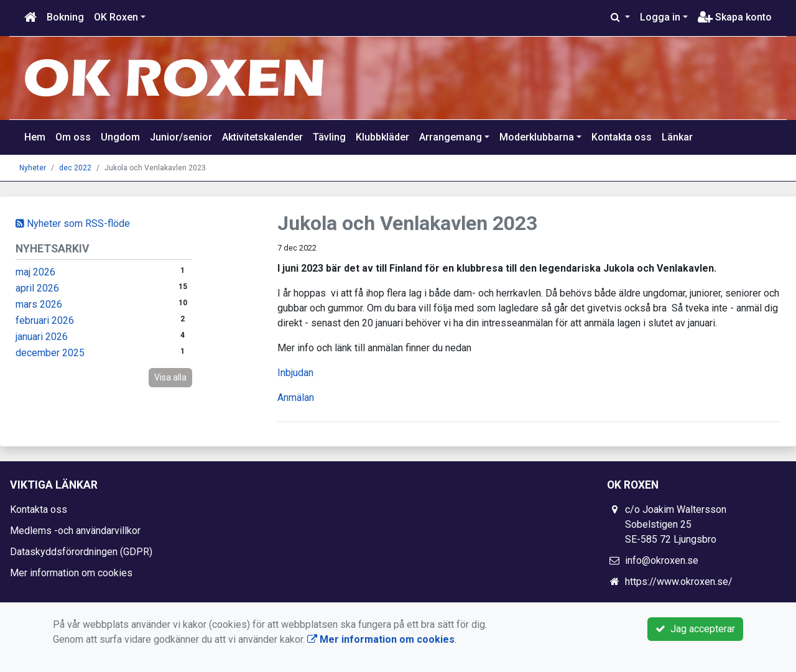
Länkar (677, 137)
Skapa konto (735, 17)
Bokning (65, 17)
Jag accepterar (695, 629)
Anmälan (296, 398)
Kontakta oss (622, 137)
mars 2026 (39, 304)
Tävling (329, 137)
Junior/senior (181, 137)
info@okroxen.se (662, 560)
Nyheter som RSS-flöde (73, 223)
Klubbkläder (382, 137)
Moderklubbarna (537, 137)
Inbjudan (295, 373)
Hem (35, 137)
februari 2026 (45, 320)
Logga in (660, 17)
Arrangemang (451, 137)
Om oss (73, 137)
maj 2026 (35, 272)
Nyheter (33, 168)
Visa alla (170, 377)
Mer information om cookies (71, 573)
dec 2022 (75, 168)
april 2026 (37, 288)
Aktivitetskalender (262, 137)
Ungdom (120, 137)
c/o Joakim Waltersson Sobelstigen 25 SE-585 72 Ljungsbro (676, 524)
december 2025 (50, 353)
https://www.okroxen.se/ (679, 582)
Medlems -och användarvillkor (75, 531)
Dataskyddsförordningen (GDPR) (81, 552)
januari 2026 (42, 337)
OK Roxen (116, 17)
